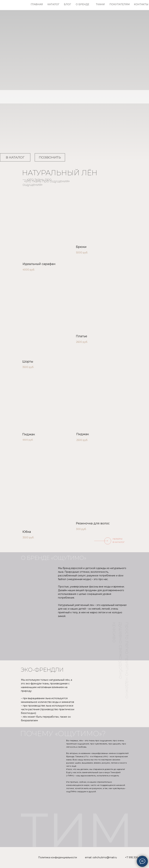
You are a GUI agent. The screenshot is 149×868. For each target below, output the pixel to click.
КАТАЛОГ (53, 4)
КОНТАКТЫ (141, 4)
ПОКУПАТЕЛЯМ (120, 4)
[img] (48, 225)
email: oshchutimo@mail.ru (101, 857)
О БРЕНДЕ (82, 4)
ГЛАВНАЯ (37, 4)
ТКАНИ (100, 4)
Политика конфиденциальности (58, 857)
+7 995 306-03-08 (136, 857)
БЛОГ (67, 4)
